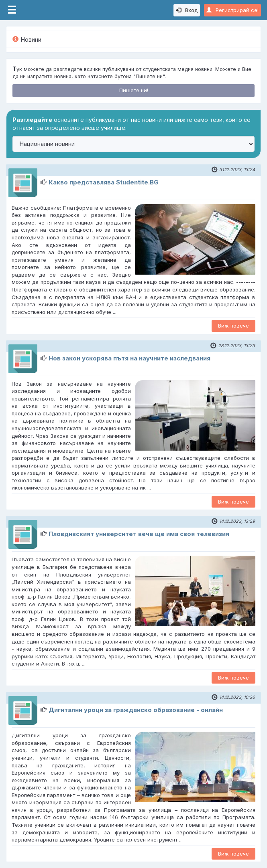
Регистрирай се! (232, 10)
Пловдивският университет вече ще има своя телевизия (139, 534)
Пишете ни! (134, 90)
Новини (27, 39)
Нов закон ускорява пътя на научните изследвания (129, 358)
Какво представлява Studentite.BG (104, 182)
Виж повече (233, 326)
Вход (187, 10)
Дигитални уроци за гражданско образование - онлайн (136, 710)
